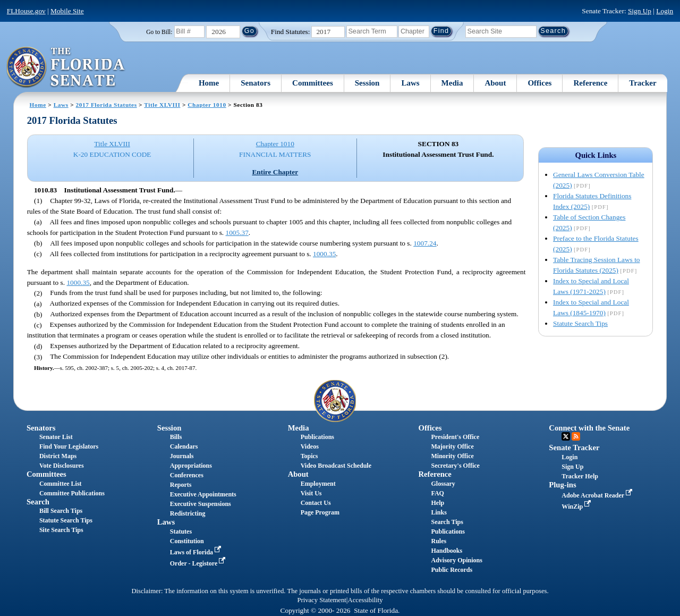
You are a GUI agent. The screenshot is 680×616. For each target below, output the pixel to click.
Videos (310, 446)
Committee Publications (72, 493)
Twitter (566, 436)
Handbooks (447, 551)
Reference (590, 83)
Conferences (187, 475)
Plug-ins (562, 485)
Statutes (181, 531)
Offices (539, 83)
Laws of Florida (197, 552)
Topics (309, 456)
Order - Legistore (199, 563)
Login (665, 11)
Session (367, 83)
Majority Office (452, 446)
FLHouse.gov (26, 11)
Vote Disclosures (62, 466)
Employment (318, 484)
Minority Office (452, 456)
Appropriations (191, 466)
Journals (182, 456)
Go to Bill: (159, 32)
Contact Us (316, 503)
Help (437, 503)
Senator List (56, 437)
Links (439, 512)
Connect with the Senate (589, 428)
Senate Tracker (574, 448)
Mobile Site (67, 11)
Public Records (452, 570)
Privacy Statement (321, 600)
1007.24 (425, 243)
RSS (576, 436)
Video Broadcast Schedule (336, 466)
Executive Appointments (203, 494)
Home (209, 83)
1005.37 (237, 233)
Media (452, 83)
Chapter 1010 (207, 105)
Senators (256, 83)
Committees (313, 83)
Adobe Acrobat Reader (598, 495)
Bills (176, 437)
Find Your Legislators (69, 446)
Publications (317, 437)
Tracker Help (580, 476)
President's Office (455, 437)
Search (38, 502)
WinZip (577, 507)
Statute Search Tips (580, 323)
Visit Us (311, 493)
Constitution (187, 541)
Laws (410, 83)
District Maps (58, 456)
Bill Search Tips (61, 511)
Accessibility (365, 600)
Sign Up (640, 11)
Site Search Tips (61, 530)
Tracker (643, 83)
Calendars (184, 446)
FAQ (437, 493)
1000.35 (324, 254)
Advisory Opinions (456, 560)
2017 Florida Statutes (107, 105)
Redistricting (188, 513)
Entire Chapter (275, 172)
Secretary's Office (455, 466)
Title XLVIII (162, 105)
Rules (439, 541)
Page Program (320, 512)
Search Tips (447, 522)
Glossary (443, 484)
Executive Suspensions (201, 504)
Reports (181, 485)
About (495, 83)
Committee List (61, 484)
